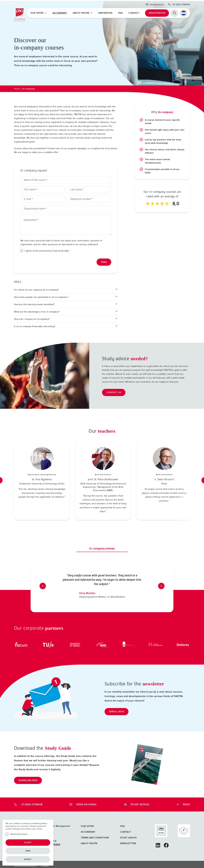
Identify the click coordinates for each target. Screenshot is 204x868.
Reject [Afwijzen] (28, 859)
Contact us (114, 391)
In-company (60, 12)
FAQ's (183, 803)
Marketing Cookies (19, 834)
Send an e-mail (83, 803)
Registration (157, 12)
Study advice (137, 803)
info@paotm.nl (155, 4)
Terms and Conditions (95, 836)
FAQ (121, 12)
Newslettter (128, 842)
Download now (28, 779)
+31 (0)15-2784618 (179, 4)
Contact (134, 12)
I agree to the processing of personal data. (47, 249)
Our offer (39, 12)
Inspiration (106, 12)
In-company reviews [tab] (102, 547)
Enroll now (117, 710)
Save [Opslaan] (28, 851)
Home (17, 87)
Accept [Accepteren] (28, 843)
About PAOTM (83, 12)
